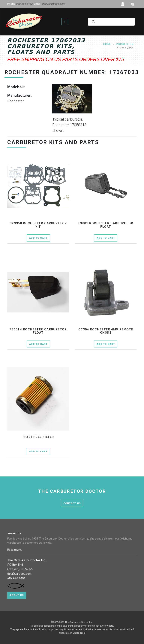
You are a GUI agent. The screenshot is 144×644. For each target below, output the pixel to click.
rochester (125, 44)
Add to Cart (38, 238)
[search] (109, 22)
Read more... (15, 550)
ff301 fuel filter (38, 437)
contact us (72, 503)
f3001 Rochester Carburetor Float (106, 225)
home (107, 44)
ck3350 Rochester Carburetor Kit (38, 225)
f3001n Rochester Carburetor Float (38, 331)
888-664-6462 (24, 4)
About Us (17, 595)
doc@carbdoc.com (54, 4)
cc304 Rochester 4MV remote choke (106, 331)
